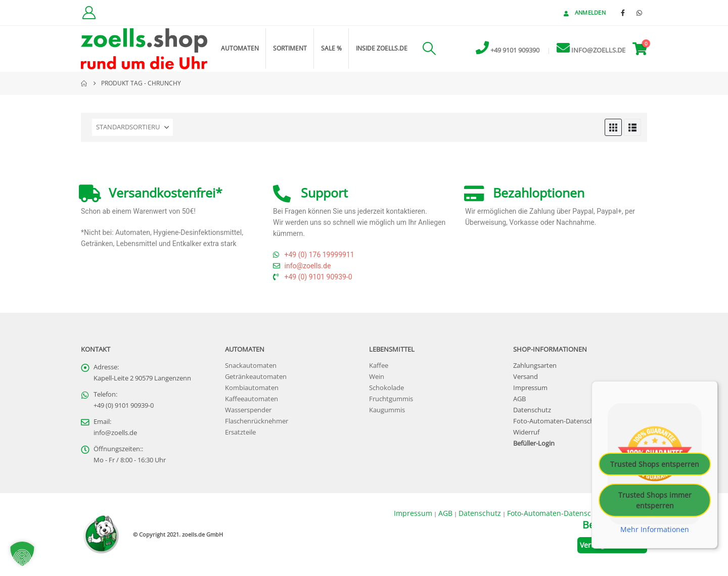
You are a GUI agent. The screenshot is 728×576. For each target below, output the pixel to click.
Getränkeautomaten (256, 377)
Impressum (530, 388)
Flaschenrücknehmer (257, 421)
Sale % (331, 48)
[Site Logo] (144, 49)
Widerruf (526, 432)
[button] (429, 49)
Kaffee (379, 366)
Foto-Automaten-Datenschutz (558, 421)
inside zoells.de (382, 48)
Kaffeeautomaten (252, 399)
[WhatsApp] (640, 13)
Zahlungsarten (535, 366)
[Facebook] (623, 13)
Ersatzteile (240, 432)
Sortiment (290, 48)
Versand (526, 377)
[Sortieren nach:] (132, 127)
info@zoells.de (115, 433)
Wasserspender (248, 410)
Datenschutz (532, 410)
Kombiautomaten (252, 388)
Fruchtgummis (391, 399)
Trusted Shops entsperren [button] (655, 464)
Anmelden (584, 12)
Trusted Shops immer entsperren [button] (655, 500)
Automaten (240, 48)
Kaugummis (387, 410)
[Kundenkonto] (89, 13)
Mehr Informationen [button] (655, 530)
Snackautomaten (251, 366)
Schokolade (386, 388)
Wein (377, 377)
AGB (519, 399)
